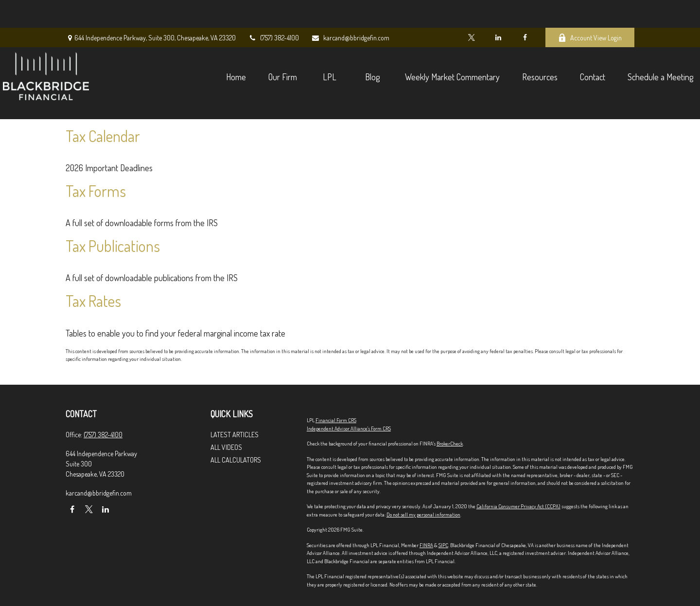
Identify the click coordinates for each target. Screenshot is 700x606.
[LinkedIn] (498, 10)
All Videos (226, 447)
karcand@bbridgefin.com (350, 10)
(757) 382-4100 (273, 10)
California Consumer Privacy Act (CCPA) (518, 506)
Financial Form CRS (336, 420)
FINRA (426, 545)
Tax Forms (96, 191)
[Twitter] (471, 10)
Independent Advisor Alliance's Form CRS (349, 428)
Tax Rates (93, 301)
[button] (173, 48)
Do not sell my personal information (423, 515)
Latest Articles (235, 435)
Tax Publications (113, 246)
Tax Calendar (103, 136)
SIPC (443, 545)
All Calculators (236, 460)
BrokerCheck (450, 444)
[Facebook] (525, 10)
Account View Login (590, 10)
